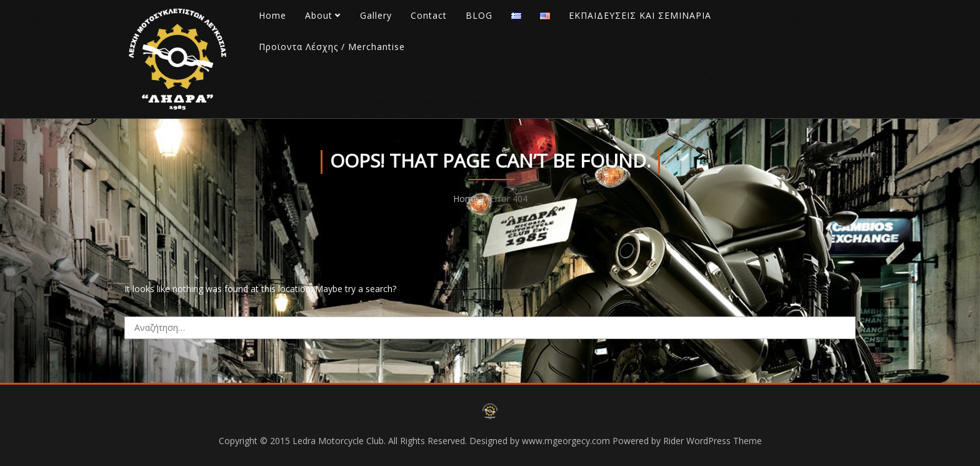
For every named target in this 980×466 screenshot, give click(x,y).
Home (272, 15)
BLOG (479, 15)
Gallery (376, 15)
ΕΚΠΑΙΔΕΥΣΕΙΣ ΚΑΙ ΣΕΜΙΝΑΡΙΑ (640, 15)
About (319, 15)
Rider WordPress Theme (712, 441)
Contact (429, 15)
